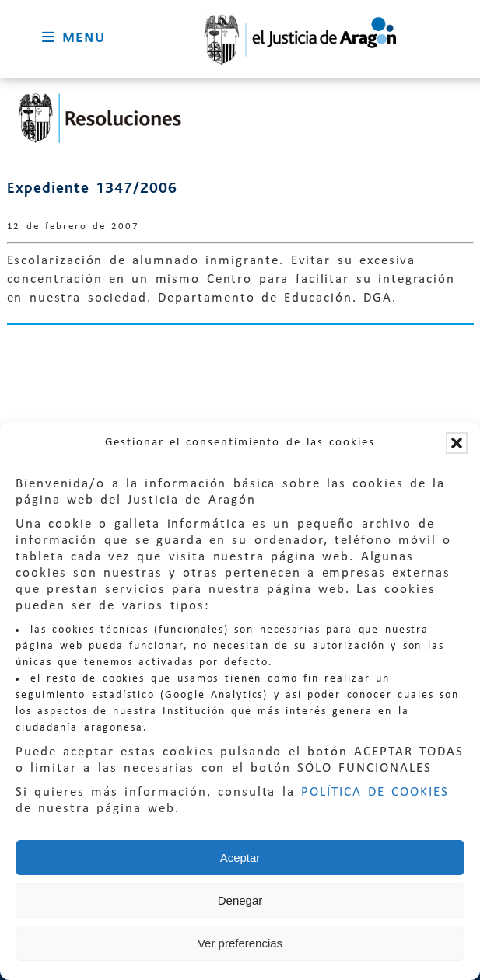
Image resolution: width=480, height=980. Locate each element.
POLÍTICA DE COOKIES (375, 792)
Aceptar (240, 858)
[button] (457, 443)
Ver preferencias (240, 943)
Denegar (240, 900)
